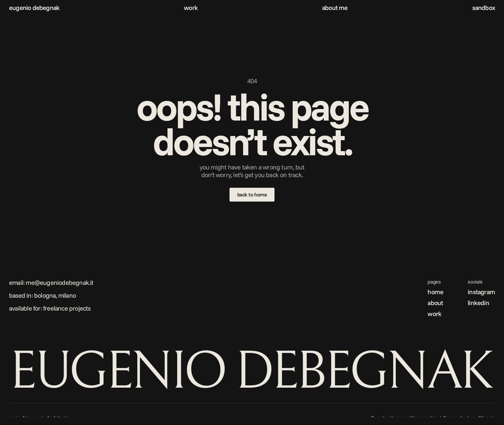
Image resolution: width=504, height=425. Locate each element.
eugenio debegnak (34, 8)
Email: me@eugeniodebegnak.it (51, 282)
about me (335, 8)
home (435, 292)
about (435, 303)
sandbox (484, 8)
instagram (481, 292)
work (191, 8)
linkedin (478, 303)
